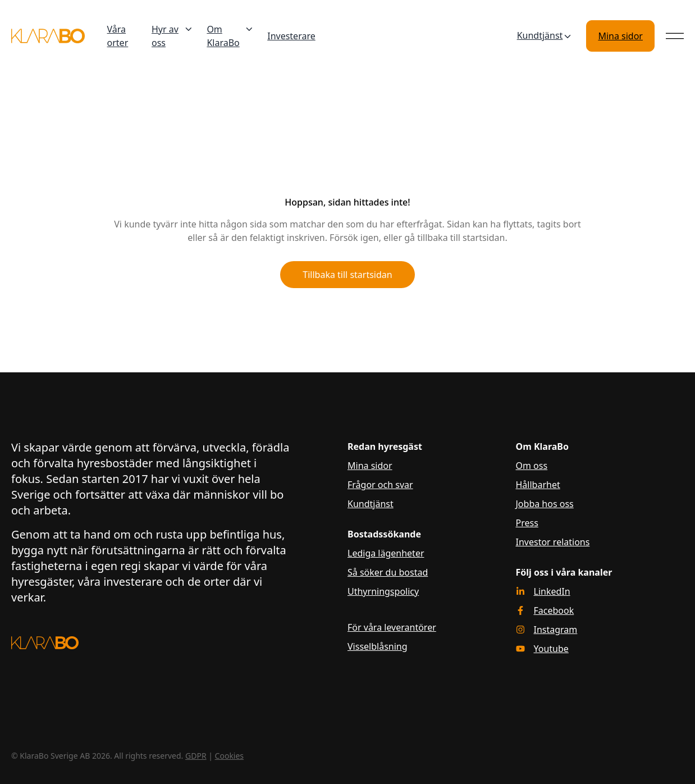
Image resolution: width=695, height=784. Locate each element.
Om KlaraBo (230, 36)
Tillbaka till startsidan (347, 275)
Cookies (229, 756)
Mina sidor (620, 36)
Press (527, 523)
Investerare (291, 36)
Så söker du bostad (388, 572)
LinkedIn (552, 591)
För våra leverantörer (392, 627)
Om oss (532, 466)
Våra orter (118, 36)
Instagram (556, 630)
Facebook (554, 610)
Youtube (551, 649)
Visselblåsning (378, 646)
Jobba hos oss (545, 504)
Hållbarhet (538, 485)
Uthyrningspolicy (383, 591)
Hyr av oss (172, 36)
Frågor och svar (380, 485)
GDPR (196, 756)
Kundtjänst (545, 36)
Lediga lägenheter (386, 553)
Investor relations (553, 542)
